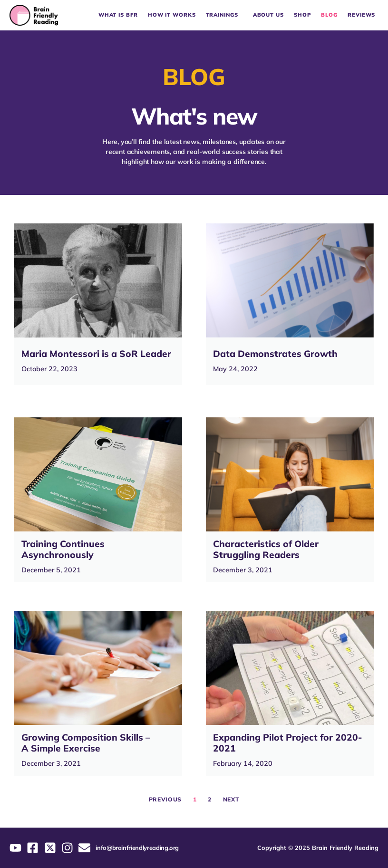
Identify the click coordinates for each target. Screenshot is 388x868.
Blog (329, 15)
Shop (303, 15)
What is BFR (118, 15)
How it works (172, 15)
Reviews (361, 15)
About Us (268, 15)
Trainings (224, 15)
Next (231, 799)
